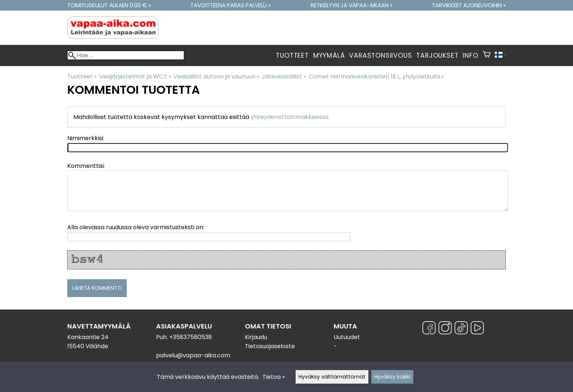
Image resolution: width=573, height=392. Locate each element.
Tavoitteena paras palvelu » (231, 5)
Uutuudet (347, 337)
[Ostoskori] (487, 55)
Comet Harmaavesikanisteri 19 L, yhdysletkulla (376, 76)
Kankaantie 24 (88, 337)
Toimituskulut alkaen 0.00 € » (109, 5)
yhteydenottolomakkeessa (290, 117)
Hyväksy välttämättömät (332, 377)
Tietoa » (274, 377)
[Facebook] (429, 329)
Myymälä (329, 55)
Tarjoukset (437, 55)
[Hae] (126, 55)
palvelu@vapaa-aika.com (193, 355)
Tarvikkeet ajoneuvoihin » (469, 5)
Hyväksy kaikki (392, 377)
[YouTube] (477, 329)
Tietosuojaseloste (270, 346)
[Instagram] (445, 329)
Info (470, 55)
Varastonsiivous (380, 55)
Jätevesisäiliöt (284, 76)
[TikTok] (461, 329)
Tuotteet (292, 55)
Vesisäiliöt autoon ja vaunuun (216, 76)
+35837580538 (191, 337)
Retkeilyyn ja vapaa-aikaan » (352, 5)
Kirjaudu (256, 337)
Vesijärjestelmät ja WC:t (135, 76)
